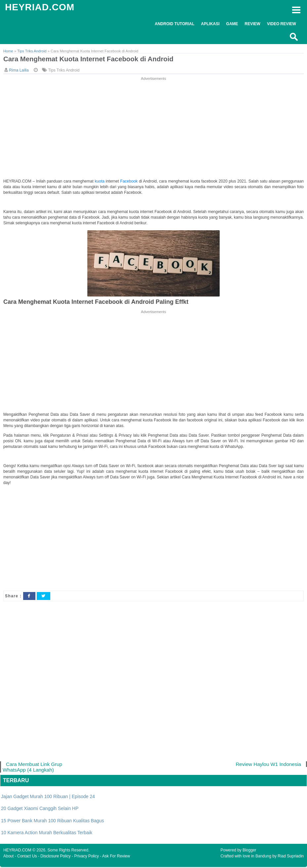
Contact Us (27, 857)
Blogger (249, 851)
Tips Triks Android (64, 71)
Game (232, 24)
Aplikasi (210, 24)
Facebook (130, 182)
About (8, 857)
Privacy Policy (87, 857)
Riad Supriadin (291, 857)
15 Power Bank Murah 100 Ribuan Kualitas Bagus (52, 822)
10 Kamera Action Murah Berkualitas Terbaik (47, 834)
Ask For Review (116, 857)
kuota (99, 182)
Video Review (282, 24)
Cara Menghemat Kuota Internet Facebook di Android (91, 59)
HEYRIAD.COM (40, 7)
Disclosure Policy (55, 857)
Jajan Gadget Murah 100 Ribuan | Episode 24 (48, 797)
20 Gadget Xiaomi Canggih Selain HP (40, 809)
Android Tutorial (175, 24)
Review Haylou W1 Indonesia (283, 767)
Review (253, 24)
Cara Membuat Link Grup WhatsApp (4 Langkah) (33, 767)
